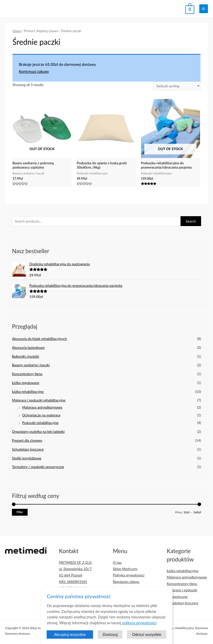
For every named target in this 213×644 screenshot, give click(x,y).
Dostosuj (110, 638)
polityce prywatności (139, 627)
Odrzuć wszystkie (147, 638)
